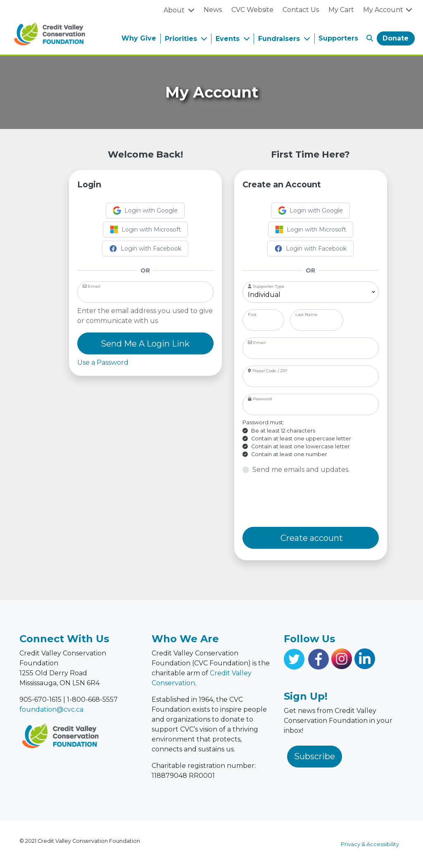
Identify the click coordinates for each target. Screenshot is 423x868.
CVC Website (252, 10)
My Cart (341, 10)
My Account (388, 10)
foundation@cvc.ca (51, 709)
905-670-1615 (40, 699)
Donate (396, 38)
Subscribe (315, 756)
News (213, 10)
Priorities (182, 39)
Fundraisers (280, 39)
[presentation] (305, 501)
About (175, 10)
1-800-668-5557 (92, 699)
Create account (311, 538)
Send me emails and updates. (301, 470)
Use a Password (103, 362)
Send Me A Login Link (145, 344)
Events (229, 39)
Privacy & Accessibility (370, 844)
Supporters (338, 38)
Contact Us (301, 10)
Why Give (139, 38)
